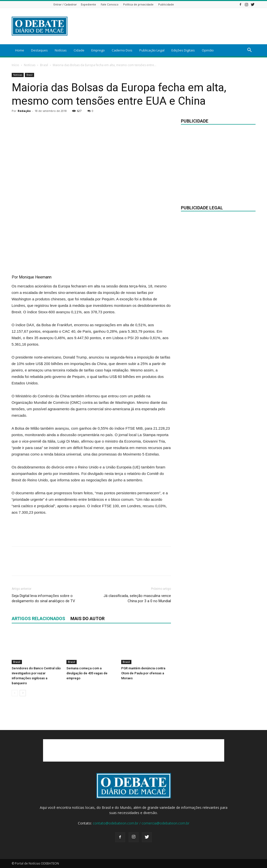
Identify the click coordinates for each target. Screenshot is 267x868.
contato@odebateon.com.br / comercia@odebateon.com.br (141, 823)
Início (15, 65)
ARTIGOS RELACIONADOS (38, 618)
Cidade (79, 50)
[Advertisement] (165, 26)
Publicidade (166, 4)
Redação (24, 111)
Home (20, 50)
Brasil (44, 65)
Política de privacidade (138, 4)
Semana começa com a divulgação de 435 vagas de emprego (87, 673)
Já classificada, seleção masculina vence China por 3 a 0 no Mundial (137, 598)
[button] (250, 51)
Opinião (208, 50)
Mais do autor (87, 618)
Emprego (98, 50)
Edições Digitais (183, 50)
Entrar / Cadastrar (65, 4)
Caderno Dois (122, 50)
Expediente (88, 4)
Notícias (61, 50)
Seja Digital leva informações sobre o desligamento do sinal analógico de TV (43, 598)
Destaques (39, 50)
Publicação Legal (152, 50)
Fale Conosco (110, 4)
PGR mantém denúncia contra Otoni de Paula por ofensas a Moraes (143, 673)
